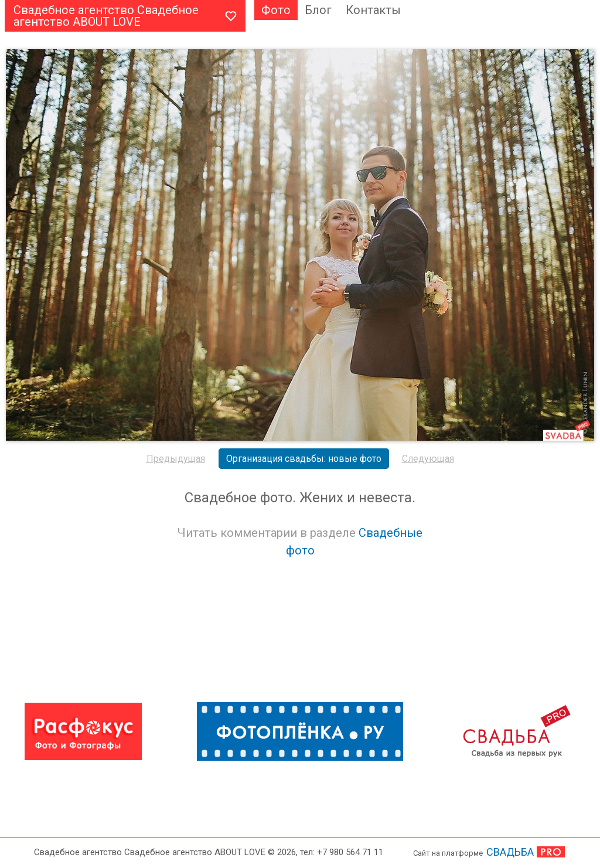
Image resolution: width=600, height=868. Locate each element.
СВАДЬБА (510, 852)
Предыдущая (176, 459)
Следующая (428, 459)
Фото (276, 10)
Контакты (373, 10)
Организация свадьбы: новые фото (304, 459)
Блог (318, 10)
